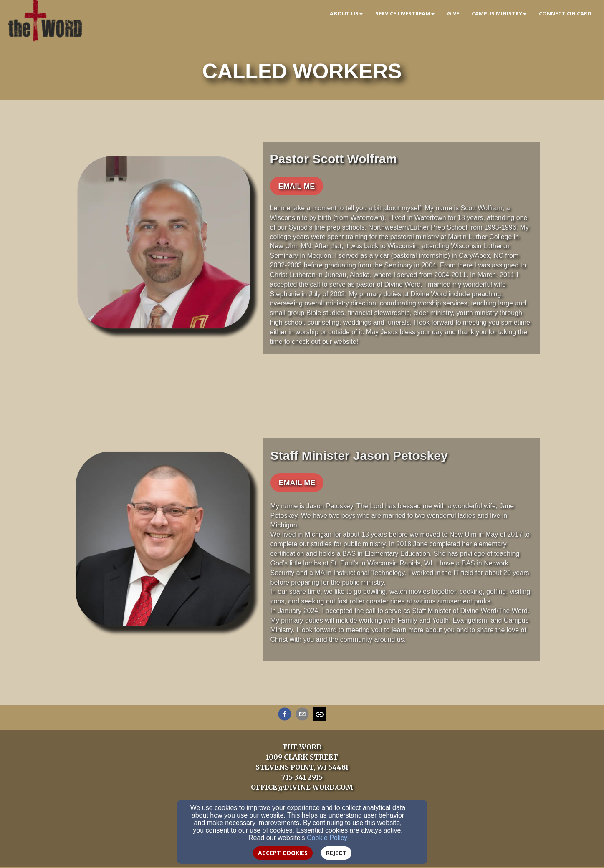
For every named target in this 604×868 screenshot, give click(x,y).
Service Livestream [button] (405, 13)
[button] (297, 186)
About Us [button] (346, 13)
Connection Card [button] (565, 13)
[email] (302, 715)
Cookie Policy (327, 838)
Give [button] (453, 13)
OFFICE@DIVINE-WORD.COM (302, 787)
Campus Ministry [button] (499, 13)
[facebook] (285, 715)
